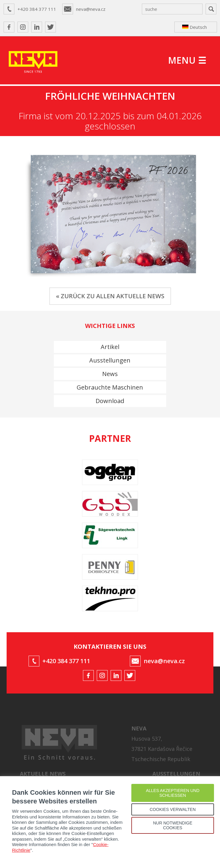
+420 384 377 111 (37, 9)
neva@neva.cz (91, 9)
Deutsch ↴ (194, 28)
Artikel (110, 347)
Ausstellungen (110, 360)
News (110, 374)
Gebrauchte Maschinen (110, 387)
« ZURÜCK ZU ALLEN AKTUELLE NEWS (110, 296)
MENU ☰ (187, 60)
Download (110, 401)
